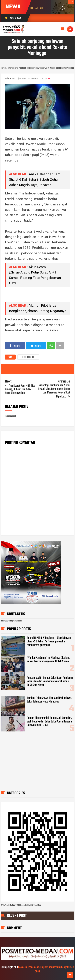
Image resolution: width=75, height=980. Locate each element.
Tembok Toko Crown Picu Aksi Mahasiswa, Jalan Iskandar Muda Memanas (49, 700)
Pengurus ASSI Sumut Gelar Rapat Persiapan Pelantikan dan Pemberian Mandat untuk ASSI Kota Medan (50, 682)
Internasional (28, 357)
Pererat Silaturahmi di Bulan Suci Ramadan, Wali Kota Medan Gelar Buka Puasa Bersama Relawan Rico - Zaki (50, 722)
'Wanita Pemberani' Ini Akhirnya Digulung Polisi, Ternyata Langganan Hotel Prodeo (48, 660)
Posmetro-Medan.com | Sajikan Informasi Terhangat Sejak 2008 (46, 970)
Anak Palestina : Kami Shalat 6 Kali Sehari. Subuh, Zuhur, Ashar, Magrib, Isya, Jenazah (35, 179)
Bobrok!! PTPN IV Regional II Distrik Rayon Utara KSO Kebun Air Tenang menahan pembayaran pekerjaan (49, 642)
